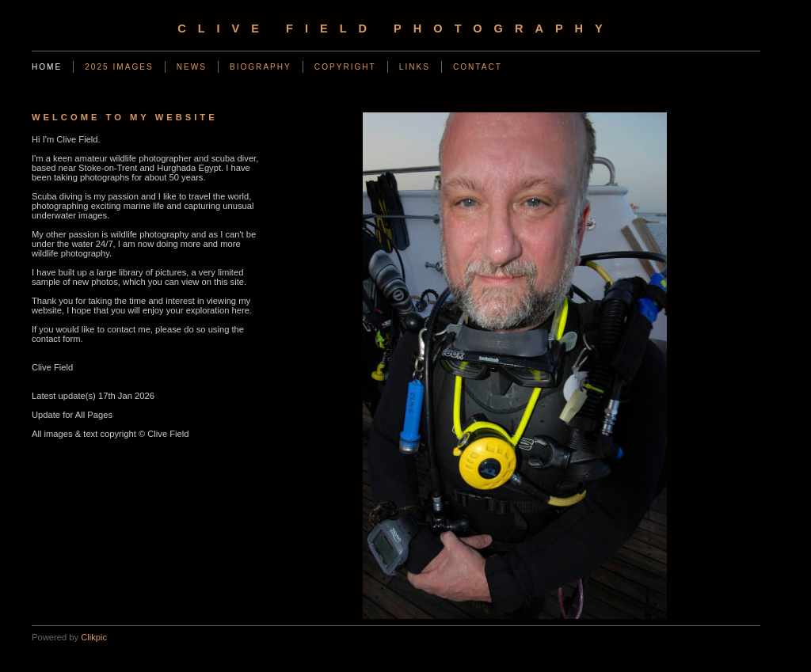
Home (47, 67)
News (192, 67)
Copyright (345, 67)
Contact (478, 67)
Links (415, 67)
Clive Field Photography (396, 28)
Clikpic (94, 637)
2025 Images (119, 67)
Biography (261, 67)
